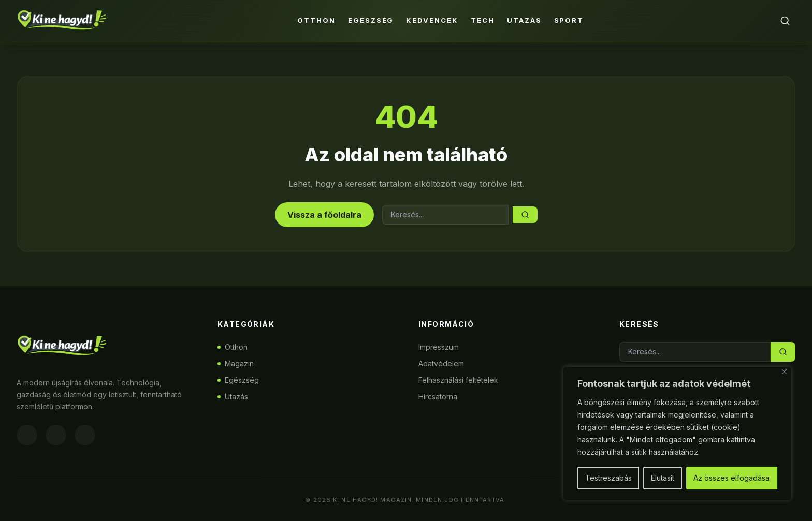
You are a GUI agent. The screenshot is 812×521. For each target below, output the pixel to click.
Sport (569, 20)
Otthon (316, 20)
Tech (483, 20)
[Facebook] (27, 435)
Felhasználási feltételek (458, 380)
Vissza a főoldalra (324, 215)
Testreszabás (608, 478)
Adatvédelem (441, 363)
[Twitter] (85, 435)
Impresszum (439, 347)
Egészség (371, 20)
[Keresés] (785, 21)
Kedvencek (432, 20)
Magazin (236, 363)
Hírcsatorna (438, 397)
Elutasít (663, 478)
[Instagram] (56, 435)
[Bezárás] (784, 372)
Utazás (524, 20)
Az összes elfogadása (731, 478)
